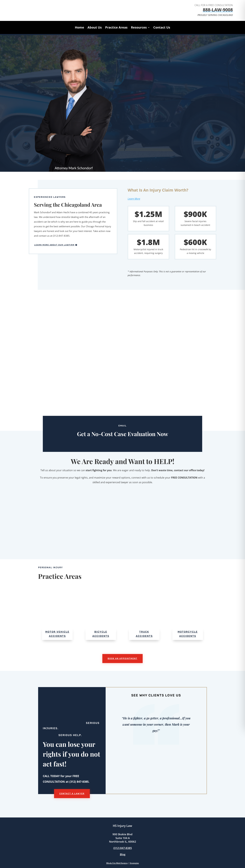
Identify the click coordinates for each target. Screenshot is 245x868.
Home (79, 28)
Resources (139, 28)
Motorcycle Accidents (188, 634)
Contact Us (162, 28)
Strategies (134, 863)
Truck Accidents (144, 634)
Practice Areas (116, 28)
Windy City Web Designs (117, 863)
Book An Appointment (122, 658)
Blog (123, 854)
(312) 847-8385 (123, 848)
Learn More (134, 199)
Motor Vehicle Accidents (57, 634)
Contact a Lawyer (72, 794)
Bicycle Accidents (101, 634)
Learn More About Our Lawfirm (54, 245)
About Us (95, 28)
